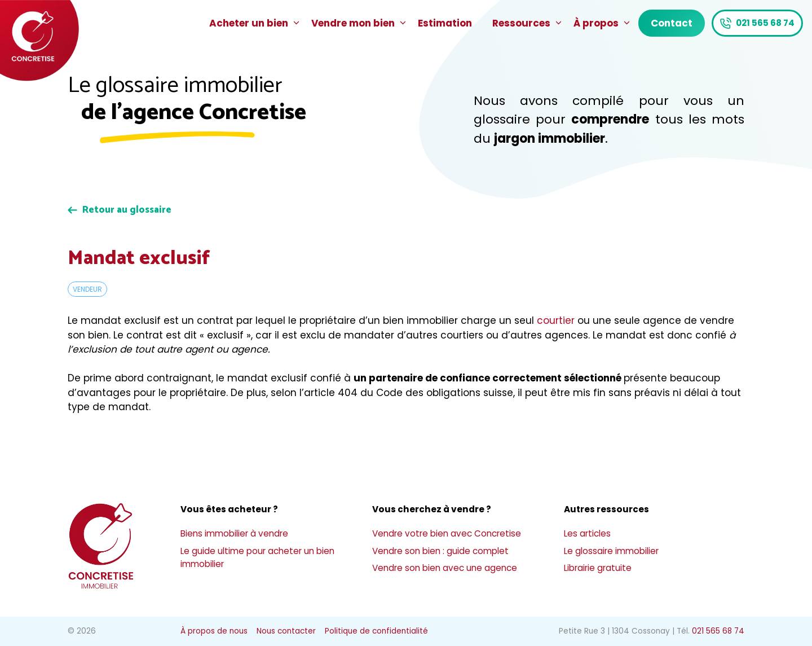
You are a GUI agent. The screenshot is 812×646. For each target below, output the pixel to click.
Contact (672, 23)
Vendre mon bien (359, 23)
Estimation (445, 23)
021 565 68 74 (765, 23)
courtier (556, 320)
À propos (603, 23)
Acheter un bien (255, 23)
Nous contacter (286, 631)
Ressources (528, 23)
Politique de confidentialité (376, 631)
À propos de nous (214, 631)
